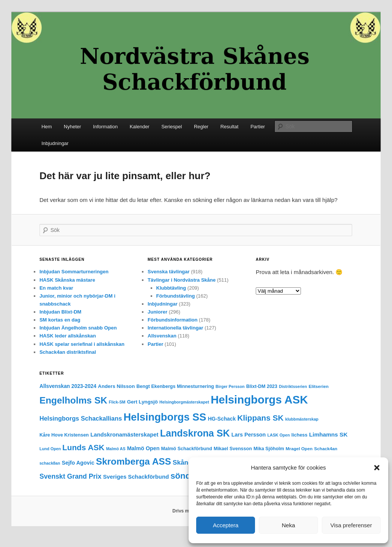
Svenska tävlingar (169, 272)
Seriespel (172, 127)
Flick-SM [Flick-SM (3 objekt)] (117, 402)
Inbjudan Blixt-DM (61, 312)
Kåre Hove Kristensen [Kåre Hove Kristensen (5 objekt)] (64, 435)
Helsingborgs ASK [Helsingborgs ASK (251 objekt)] (259, 400)
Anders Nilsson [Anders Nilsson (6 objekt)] (116, 386)
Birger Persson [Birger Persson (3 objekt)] (230, 386)
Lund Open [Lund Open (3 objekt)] (50, 449)
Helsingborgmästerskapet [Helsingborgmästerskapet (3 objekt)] (184, 402)
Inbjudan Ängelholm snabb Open (78, 328)
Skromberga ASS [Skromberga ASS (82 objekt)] (134, 461)
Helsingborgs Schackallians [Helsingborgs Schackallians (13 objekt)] (81, 418)
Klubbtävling (171, 288)
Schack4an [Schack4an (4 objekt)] (326, 448)
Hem (46, 127)
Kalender (140, 127)
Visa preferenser (351, 525)
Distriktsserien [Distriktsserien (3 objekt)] (293, 386)
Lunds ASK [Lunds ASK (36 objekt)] (83, 447)
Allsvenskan (162, 336)
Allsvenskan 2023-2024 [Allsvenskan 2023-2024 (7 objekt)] (68, 386)
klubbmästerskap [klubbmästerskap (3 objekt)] (302, 419)
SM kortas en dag (60, 320)
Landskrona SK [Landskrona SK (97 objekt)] (195, 433)
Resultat (230, 127)
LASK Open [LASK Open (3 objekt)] (278, 435)
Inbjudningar (55, 143)
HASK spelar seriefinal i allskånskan (82, 344)
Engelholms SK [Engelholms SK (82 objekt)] (73, 400)
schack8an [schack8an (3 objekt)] (50, 463)
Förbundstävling (176, 296)
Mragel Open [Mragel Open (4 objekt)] (299, 448)
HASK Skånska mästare (67, 280)
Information (105, 127)
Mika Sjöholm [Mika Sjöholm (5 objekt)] (269, 449)
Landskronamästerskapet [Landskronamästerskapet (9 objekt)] (124, 435)
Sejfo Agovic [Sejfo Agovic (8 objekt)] (78, 463)
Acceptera (226, 525)
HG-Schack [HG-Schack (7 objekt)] (222, 419)
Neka (288, 525)
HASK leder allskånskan (68, 336)
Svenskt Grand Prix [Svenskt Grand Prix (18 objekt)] (70, 476)
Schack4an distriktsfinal (68, 352)
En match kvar (56, 288)
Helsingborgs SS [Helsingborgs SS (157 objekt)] (165, 417)
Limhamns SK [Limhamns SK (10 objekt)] (328, 434)
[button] (377, 468)
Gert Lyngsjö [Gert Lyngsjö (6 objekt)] (142, 402)
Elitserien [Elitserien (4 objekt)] (319, 386)
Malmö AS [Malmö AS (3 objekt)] (116, 449)
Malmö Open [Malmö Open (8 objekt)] (143, 448)
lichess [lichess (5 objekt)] (299, 435)
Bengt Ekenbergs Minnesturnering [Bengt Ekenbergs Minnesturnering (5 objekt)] (175, 386)
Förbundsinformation (172, 320)
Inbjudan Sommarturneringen (74, 272)
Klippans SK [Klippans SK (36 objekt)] (260, 418)
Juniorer (157, 312)
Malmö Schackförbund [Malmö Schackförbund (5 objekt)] (187, 449)
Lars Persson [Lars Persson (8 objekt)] (249, 435)
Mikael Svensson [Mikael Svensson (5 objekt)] (233, 449)
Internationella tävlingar (176, 328)
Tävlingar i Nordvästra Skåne (182, 280)
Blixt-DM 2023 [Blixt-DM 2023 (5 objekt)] (262, 386)
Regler (201, 127)
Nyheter (72, 127)
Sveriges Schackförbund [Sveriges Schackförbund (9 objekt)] (136, 477)
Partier (258, 127)
